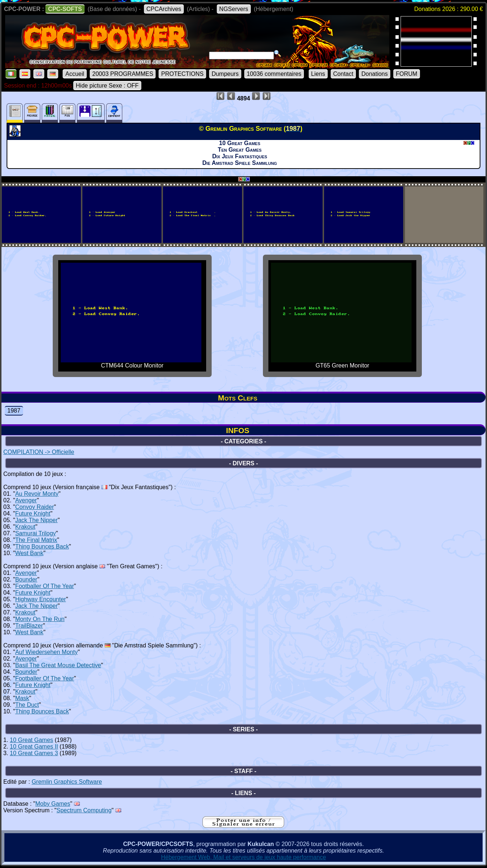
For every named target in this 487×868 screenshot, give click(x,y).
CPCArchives (164, 9)
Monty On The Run (40, 619)
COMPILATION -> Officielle (39, 452)
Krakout (25, 527)
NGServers (234, 9)
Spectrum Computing (84, 810)
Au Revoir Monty (37, 494)
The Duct (27, 705)
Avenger (26, 500)
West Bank (29, 553)
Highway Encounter (40, 599)
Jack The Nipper (36, 520)
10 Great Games (31, 740)
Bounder (26, 579)
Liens (318, 74)
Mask (22, 698)
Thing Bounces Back (42, 546)
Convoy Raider (34, 507)
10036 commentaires (274, 74)
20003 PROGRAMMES (123, 74)
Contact (343, 74)
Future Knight (33, 514)
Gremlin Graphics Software (67, 782)
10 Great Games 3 (34, 753)
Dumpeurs (225, 74)
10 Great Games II (34, 747)
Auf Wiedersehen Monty (46, 652)
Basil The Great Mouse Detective (58, 665)
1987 (14, 411)
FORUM (407, 74)
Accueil (75, 74)
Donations (375, 74)
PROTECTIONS (182, 74)
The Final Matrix (36, 540)
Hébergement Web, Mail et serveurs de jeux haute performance (244, 857)
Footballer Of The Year (44, 586)
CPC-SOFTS (65, 9)
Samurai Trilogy (35, 533)
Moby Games (53, 804)
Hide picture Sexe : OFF (107, 86)
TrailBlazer (29, 626)
